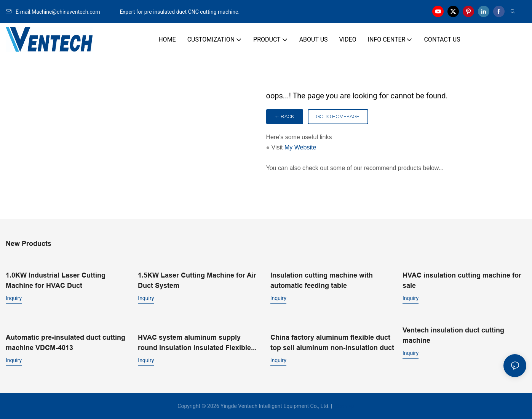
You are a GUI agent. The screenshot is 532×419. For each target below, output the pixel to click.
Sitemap (344, 405)
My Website (300, 147)
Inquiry (14, 298)
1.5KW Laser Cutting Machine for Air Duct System (197, 280)
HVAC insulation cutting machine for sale (462, 280)
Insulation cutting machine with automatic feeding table (322, 280)
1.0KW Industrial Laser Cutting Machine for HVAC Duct (56, 280)
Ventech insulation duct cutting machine (453, 335)
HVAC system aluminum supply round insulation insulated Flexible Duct (194, 342)
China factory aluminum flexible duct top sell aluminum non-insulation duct (332, 342)
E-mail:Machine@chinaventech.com (62, 12)
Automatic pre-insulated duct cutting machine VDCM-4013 (66, 342)
